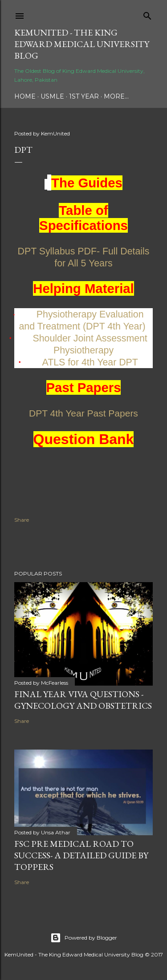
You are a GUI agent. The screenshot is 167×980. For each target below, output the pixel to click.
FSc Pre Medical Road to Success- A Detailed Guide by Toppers (81, 855)
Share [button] (22, 520)
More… (116, 96)
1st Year (84, 96)
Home (25, 96)
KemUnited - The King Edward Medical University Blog (82, 44)
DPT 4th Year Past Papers (83, 413)
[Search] (147, 14)
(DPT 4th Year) (114, 326)
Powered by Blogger (84, 938)
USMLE (52, 96)
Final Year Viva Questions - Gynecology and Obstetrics (83, 700)
